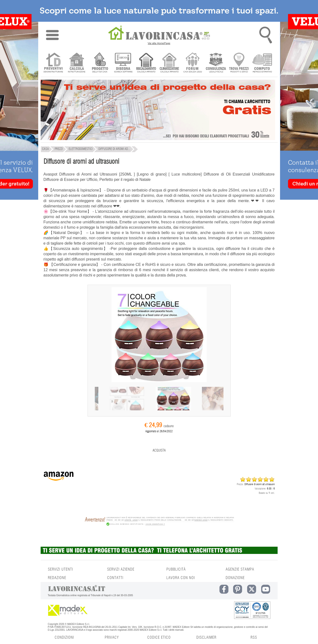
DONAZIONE (235, 578)
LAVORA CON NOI (181, 578)
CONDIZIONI (64, 637)
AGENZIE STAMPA (240, 569)
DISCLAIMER (206, 637)
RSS (254, 637)
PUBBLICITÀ (176, 569)
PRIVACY (112, 637)
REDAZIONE (57, 578)
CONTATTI (115, 578)
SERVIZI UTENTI (60, 569)
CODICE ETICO (159, 637)
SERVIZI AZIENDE (121, 569)
